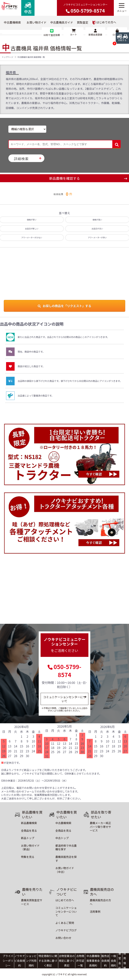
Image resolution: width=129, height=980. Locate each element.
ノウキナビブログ (66, 930)
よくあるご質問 (65, 923)
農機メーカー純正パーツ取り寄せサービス (100, 827)
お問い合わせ (63, 938)
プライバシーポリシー (8, 961)
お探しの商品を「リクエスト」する (64, 306)
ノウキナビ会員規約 (20, 961)
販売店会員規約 (105, 961)
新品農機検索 (29, 823)
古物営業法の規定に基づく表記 (67, 961)
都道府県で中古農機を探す (66, 847)
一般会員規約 (113, 961)
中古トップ (62, 838)
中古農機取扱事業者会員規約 (93, 961)
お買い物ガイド (37, 22)
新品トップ (28, 838)
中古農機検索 (12, 22)
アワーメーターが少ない (32, 237)
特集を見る (28, 857)
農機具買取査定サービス (32, 902)
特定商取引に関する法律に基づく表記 (48, 961)
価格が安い (32, 220)
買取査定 (83, 22)
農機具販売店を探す (66, 859)
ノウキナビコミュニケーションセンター (85, 8)
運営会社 (120, 961)
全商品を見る (29, 831)
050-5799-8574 (67, 671)
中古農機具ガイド (62, 22)
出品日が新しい (32, 229)
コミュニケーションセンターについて (65, 699)
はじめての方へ (104, 22)
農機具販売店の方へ (100, 902)
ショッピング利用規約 (31, 961)
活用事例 (95, 912)
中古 (28, 8)
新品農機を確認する (64, 178)
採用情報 (125, 961)
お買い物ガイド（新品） (30, 847)
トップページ (8, 57)
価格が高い (97, 220)
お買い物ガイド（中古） (65, 870)
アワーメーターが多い (97, 237)
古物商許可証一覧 (80, 961)
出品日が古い (97, 229)
